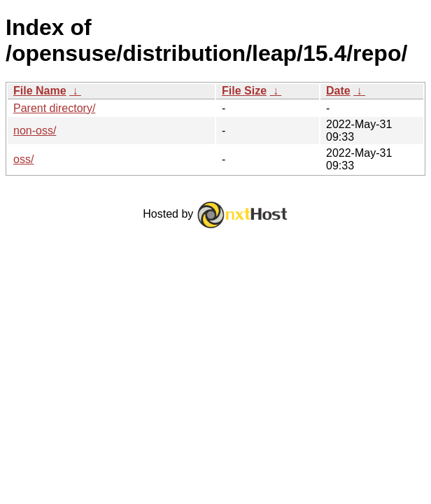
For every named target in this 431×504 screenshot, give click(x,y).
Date (338, 91)
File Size (244, 91)
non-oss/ (35, 131)
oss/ (23, 159)
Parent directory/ (54, 108)
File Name (40, 91)
